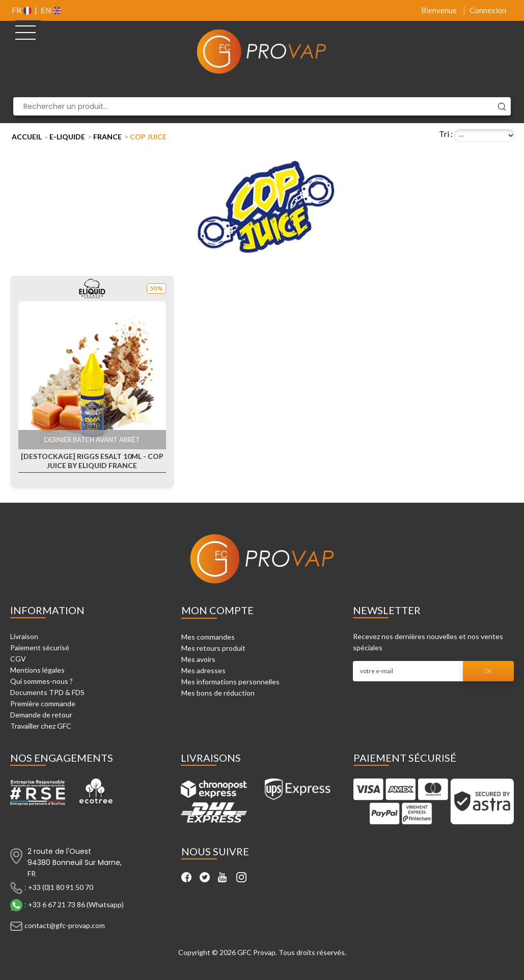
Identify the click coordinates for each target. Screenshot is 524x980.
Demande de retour (41, 715)
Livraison (24, 636)
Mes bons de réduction (218, 693)
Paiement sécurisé (40, 647)
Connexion (488, 10)
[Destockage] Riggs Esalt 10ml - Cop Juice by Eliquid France (92, 461)
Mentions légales (37, 670)
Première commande (43, 703)
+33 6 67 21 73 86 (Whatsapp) (76, 904)
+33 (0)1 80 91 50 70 (61, 887)
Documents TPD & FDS (47, 692)
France (107, 137)
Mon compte (217, 610)
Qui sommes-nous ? (42, 681)
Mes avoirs (198, 659)
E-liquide (67, 137)
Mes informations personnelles (230, 682)
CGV (18, 659)
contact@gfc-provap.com (65, 925)
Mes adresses (203, 670)
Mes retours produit (213, 648)
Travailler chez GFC (41, 726)
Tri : (446, 134)
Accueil (27, 137)
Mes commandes (208, 637)
